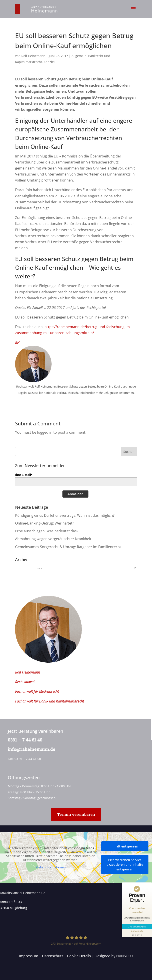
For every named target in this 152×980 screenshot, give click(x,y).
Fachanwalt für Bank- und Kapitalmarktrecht (50, 701)
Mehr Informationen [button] (51, 867)
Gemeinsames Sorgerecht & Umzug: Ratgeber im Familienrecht (68, 547)
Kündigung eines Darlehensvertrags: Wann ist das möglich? (65, 515)
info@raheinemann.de (30, 749)
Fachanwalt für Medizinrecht (37, 691)
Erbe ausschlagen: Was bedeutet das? (47, 531)
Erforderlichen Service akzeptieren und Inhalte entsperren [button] (125, 865)
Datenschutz (53, 956)
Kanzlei (49, 62)
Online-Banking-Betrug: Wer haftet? (45, 523)
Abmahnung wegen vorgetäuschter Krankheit (53, 539)
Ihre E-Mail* (24, 475)
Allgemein (79, 56)
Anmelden (75, 494)
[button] (133, 12)
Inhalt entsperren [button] (125, 846)
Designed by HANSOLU (114, 956)
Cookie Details (79, 956)
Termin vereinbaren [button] (76, 814)
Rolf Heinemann (33, 56)
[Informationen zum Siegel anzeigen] (137, 933)
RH (17, 343)
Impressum (29, 956)
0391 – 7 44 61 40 (23, 740)
